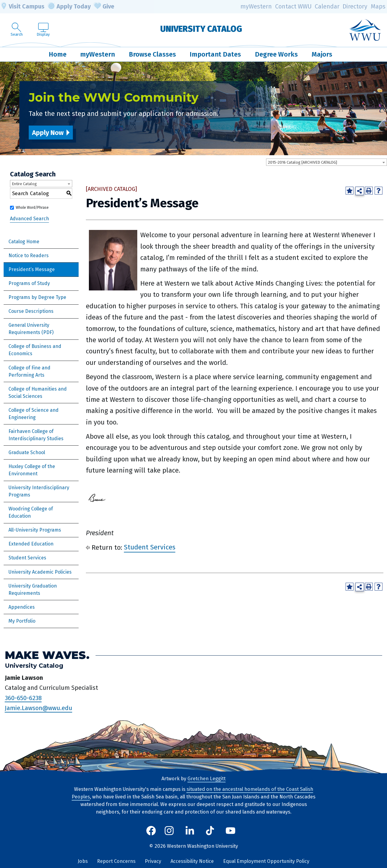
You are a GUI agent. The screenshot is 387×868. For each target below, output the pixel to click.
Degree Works (276, 54)
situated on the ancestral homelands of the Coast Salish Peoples (192, 793)
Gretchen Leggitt (207, 779)
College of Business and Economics (35, 350)
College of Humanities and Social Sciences (38, 393)
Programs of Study (29, 283)
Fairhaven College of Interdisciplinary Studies (36, 435)
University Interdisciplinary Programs (39, 491)
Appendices (22, 607)
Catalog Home (24, 242)
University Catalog (201, 29)
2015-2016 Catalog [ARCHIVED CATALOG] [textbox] (302, 162)
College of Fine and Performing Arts (29, 371)
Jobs (83, 861)
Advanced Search (29, 219)
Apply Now (48, 133)
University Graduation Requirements (33, 590)
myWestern (256, 7)
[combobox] (327, 162)
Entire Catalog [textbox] (24, 184)
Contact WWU (293, 7)
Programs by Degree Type (37, 297)
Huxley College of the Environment (32, 470)
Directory (355, 7)
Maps (378, 7)
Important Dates (215, 54)
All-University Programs (35, 530)
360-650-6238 (23, 698)
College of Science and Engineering (34, 414)
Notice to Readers (29, 255)
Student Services (27, 558)
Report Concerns (116, 861)
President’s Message (32, 269)
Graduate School (27, 452)
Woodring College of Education (31, 512)
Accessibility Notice (192, 861)
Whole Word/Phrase (32, 208)
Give (104, 7)
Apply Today (69, 7)
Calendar (327, 7)
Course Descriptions (31, 311)
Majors (322, 54)
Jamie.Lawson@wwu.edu (39, 708)
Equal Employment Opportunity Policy (266, 861)
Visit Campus (22, 7)
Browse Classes (152, 54)
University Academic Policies (40, 572)
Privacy (153, 861)
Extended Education (31, 544)
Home (58, 54)
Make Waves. (47, 655)
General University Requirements (29, 329)
